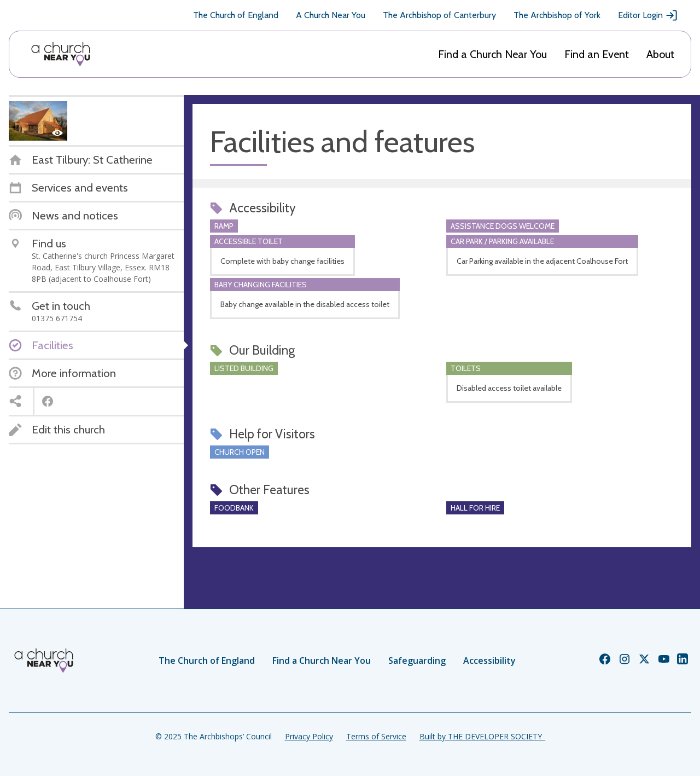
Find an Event (597, 54)
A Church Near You (331, 15)
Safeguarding (417, 661)
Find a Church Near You (492, 54)
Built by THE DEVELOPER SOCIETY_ (482, 736)
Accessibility (489, 661)
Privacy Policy (309, 736)
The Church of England (236, 15)
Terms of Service (376, 736)
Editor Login (648, 15)
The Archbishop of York (557, 15)
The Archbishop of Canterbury (439, 15)
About (660, 54)
